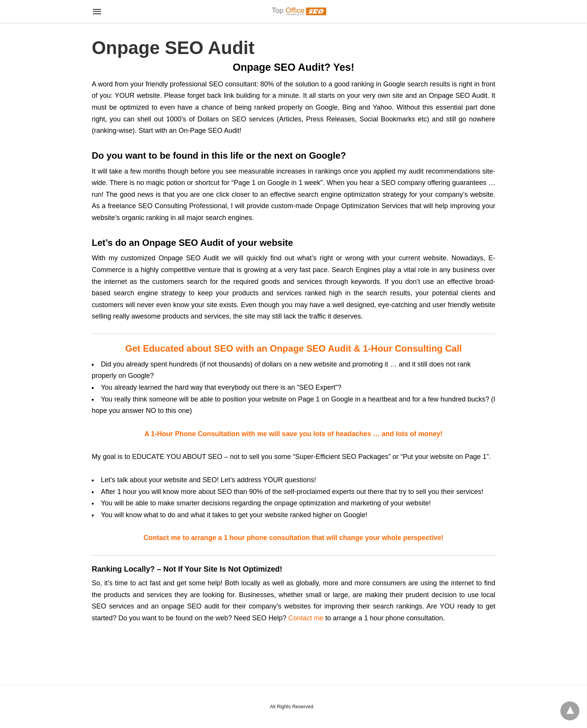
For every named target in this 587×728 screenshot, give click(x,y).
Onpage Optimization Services (361, 206)
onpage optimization (305, 503)
